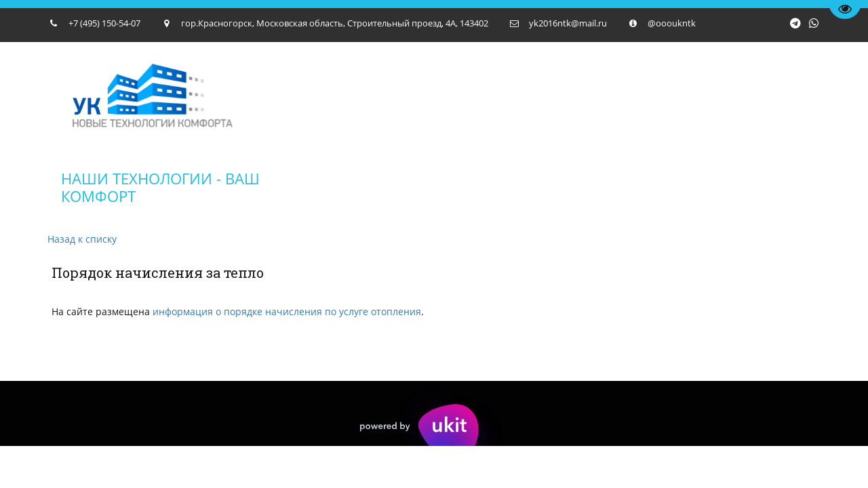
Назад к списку (82, 239)
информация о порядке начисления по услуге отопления (287, 311)
